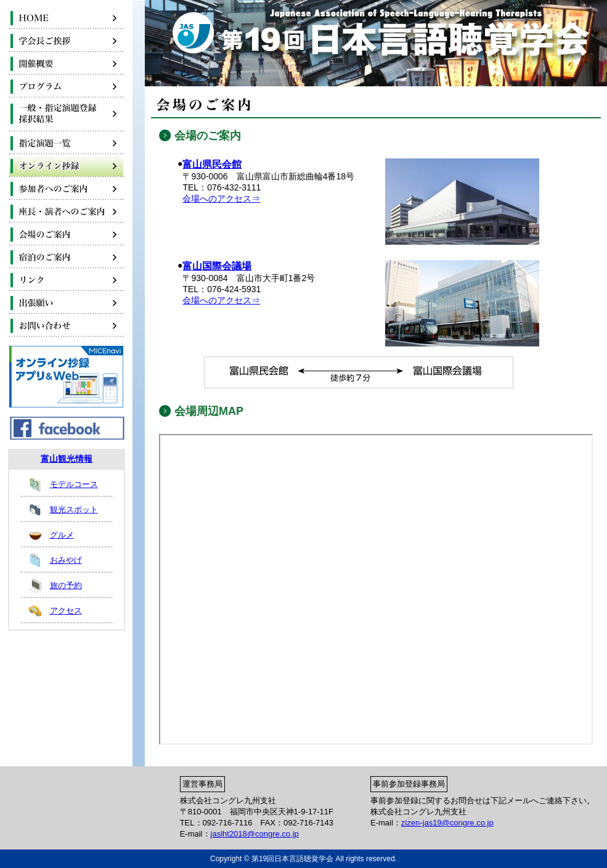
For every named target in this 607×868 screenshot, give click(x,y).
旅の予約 (66, 585)
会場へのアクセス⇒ (221, 199)
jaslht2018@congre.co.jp (255, 834)
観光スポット (74, 510)
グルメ (62, 535)
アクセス (66, 611)
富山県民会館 (212, 164)
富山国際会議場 (217, 266)
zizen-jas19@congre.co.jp (447, 823)
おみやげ (66, 560)
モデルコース (74, 484)
